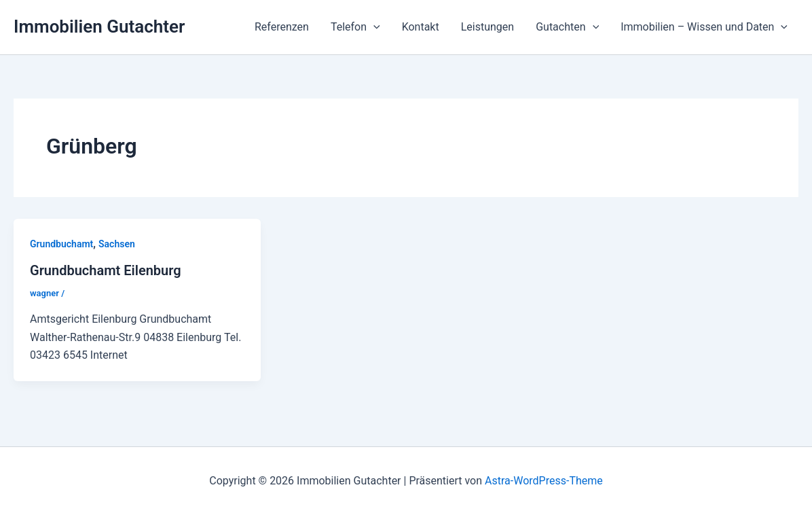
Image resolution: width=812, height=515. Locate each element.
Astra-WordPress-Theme (544, 481)
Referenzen (282, 27)
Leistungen (487, 27)
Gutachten (567, 27)
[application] (373, 27)
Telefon (355, 27)
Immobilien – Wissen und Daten (704, 27)
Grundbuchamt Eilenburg (106, 270)
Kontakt (421, 27)
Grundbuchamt (61, 244)
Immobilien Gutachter (99, 26)
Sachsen (117, 244)
